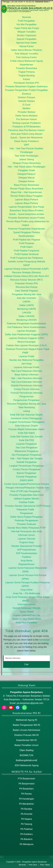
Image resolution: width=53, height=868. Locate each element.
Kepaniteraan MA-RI (26, 740)
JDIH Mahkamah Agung (26, 765)
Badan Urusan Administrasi (26, 730)
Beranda (22, 865)
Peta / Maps (45, 865)
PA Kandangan (27, 799)
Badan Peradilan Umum (27, 745)
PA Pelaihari (27, 829)
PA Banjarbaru (27, 789)
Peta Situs (33, 865)
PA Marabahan (26, 804)
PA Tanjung (26, 824)
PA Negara (26, 819)
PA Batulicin (26, 839)
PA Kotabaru (26, 834)
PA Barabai (26, 809)
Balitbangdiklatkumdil (26, 760)
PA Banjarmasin (26, 784)
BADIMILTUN (27, 755)
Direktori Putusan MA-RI (26, 735)
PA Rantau (26, 794)
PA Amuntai (27, 814)
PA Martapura (26, 844)
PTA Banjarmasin (26, 779)
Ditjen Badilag (26, 750)
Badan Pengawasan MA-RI (26, 725)
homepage (44, 640)
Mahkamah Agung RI (26, 720)
